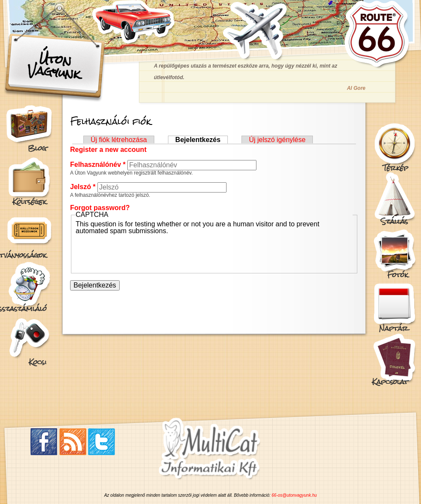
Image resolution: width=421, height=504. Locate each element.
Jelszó (83, 187)
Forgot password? (100, 208)
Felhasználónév (98, 165)
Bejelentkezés (202, 140)
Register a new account (108, 150)
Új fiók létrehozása (119, 140)
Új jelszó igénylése (277, 140)
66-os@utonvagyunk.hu (294, 495)
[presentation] (141, 251)
